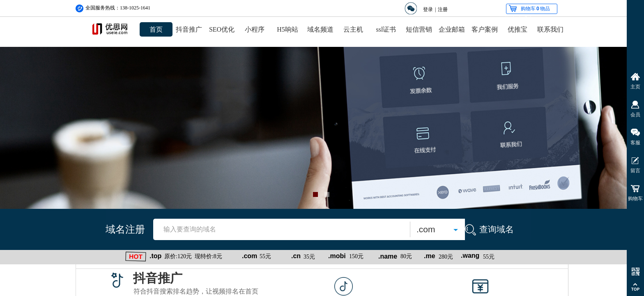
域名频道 (320, 29)
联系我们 (550, 29)
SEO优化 (222, 29)
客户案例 (485, 29)
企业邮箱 (452, 29)
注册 (443, 9)
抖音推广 (189, 29)
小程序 (255, 29)
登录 (428, 9)
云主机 (353, 29)
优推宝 (517, 29)
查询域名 (497, 229)
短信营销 (419, 29)
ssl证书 (386, 29)
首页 (156, 29)
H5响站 (287, 29)
